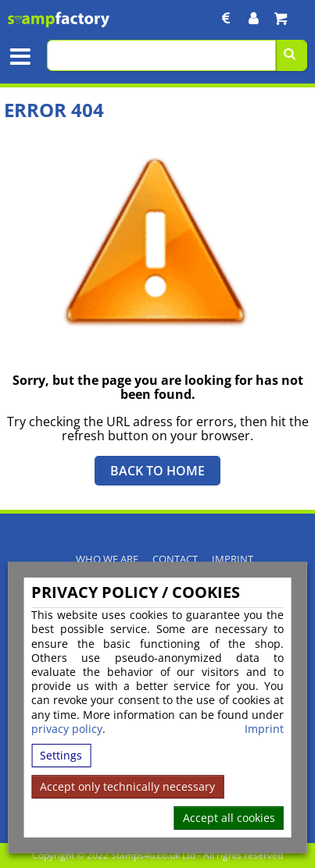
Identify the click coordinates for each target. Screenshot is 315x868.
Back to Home (157, 471)
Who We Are (107, 559)
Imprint (264, 729)
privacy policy (67, 729)
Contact (175, 559)
